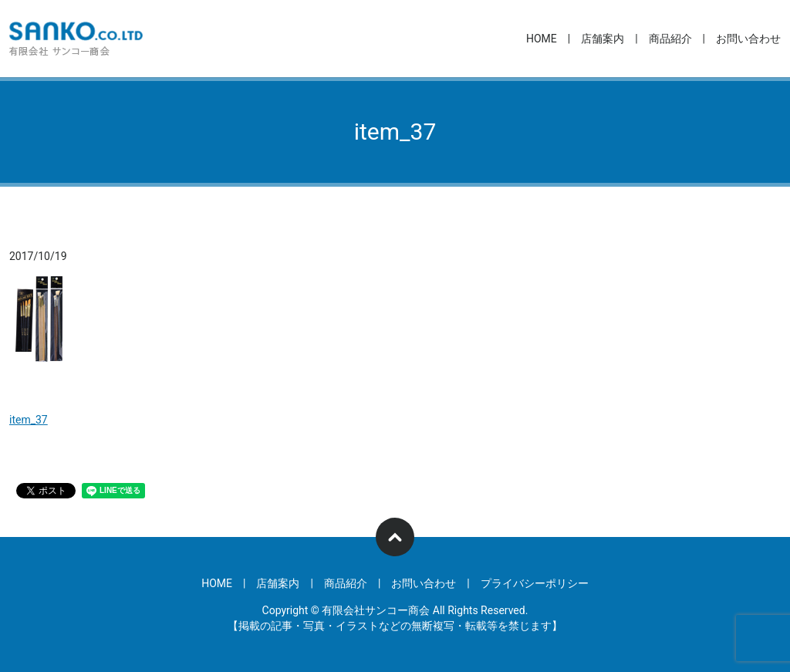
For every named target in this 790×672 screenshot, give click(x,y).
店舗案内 (603, 39)
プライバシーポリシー (535, 583)
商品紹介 (670, 39)
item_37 (29, 420)
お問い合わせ (748, 39)
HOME (542, 39)
